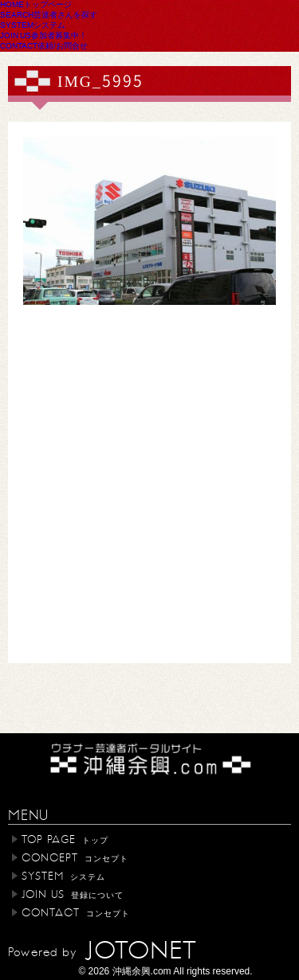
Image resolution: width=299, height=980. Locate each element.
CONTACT (44, 45)
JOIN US (43, 35)
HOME (36, 4)
